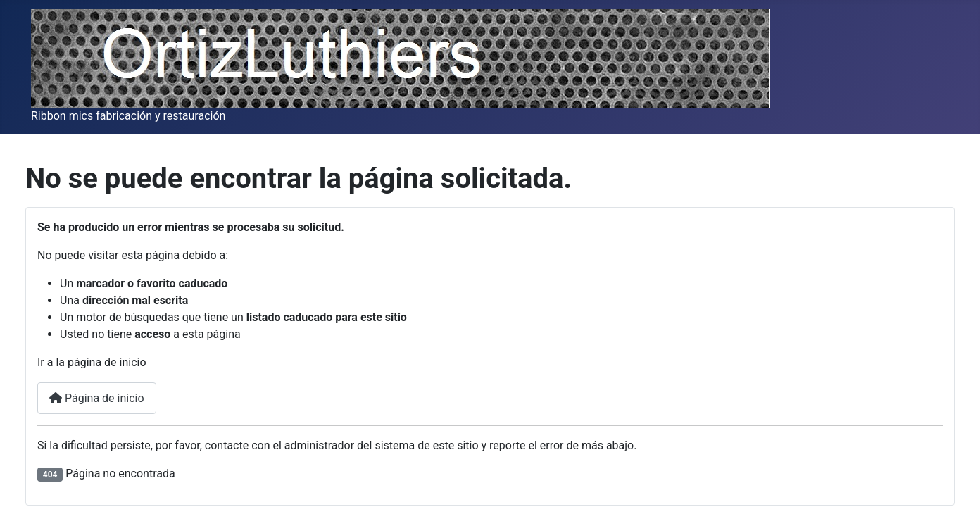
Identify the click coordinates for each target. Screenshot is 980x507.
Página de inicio (97, 398)
